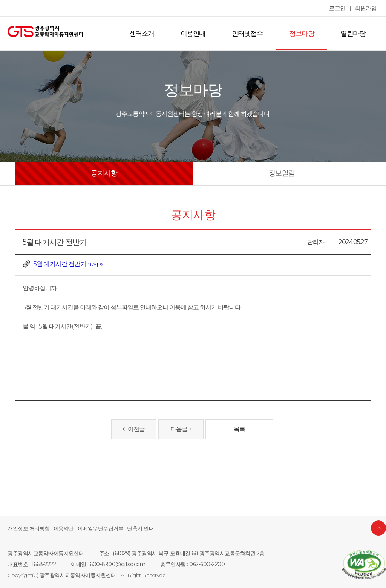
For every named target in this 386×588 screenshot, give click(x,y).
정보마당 (304, 34)
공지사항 (104, 173)
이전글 (134, 429)
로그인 (339, 8)
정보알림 (282, 173)
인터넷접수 (251, 34)
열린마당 (354, 34)
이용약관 (60, 528)
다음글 (181, 429)
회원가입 (366, 8)
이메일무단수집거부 (94, 528)
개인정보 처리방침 (27, 528)
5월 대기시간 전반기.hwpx (67, 264)
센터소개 (149, 34)
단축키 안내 (132, 528)
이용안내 (199, 34)
